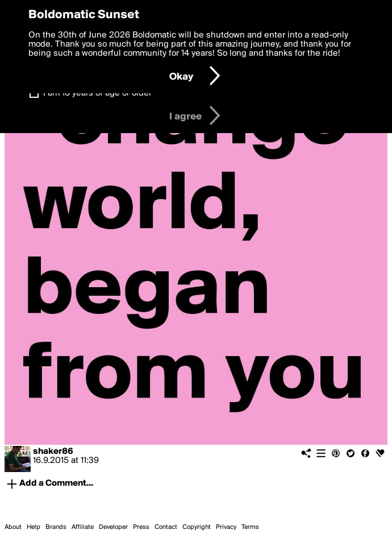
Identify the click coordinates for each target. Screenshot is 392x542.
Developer (113, 527)
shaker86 (53, 452)
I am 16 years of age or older (97, 93)
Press (141, 527)
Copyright (197, 527)
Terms (250, 527)
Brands (56, 527)
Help (34, 527)
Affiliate (83, 527)
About (13, 527)
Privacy (226, 527)
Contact (166, 527)
